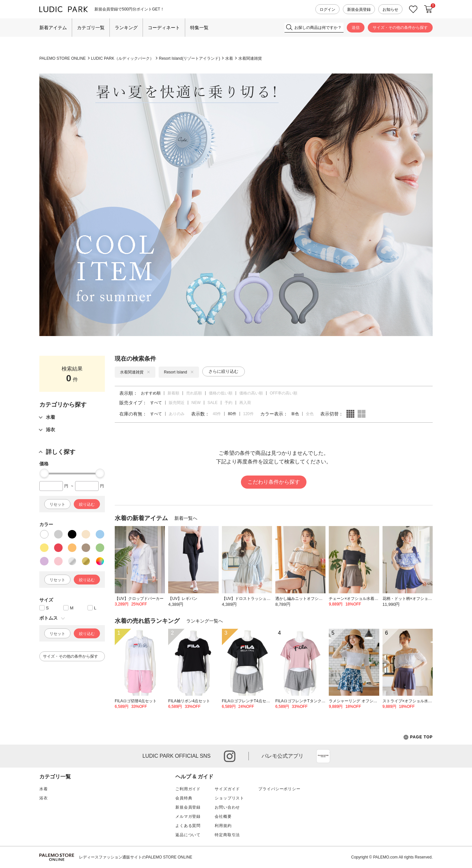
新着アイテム (53, 28)
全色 (310, 414)
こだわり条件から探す (274, 482)
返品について (188, 835)
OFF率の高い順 (284, 393)
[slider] (44, 473)
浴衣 (44, 798)
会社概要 (223, 816)
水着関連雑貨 (250, 58)
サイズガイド (227, 789)
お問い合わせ (227, 807)
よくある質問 (188, 826)
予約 (228, 403)
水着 (229, 58)
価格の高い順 (251, 393)
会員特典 (184, 798)
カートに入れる (428, 9)
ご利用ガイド (188, 789)
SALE (213, 403)
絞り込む (87, 504)
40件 (217, 414)
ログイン (327, 10)
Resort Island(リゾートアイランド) (190, 58)
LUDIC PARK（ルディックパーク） (122, 58)
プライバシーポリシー (279, 789)
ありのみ (177, 414)
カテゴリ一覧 (91, 28)
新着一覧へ (186, 518)
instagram (230, 756)
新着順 (173, 393)
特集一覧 (199, 28)
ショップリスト (229, 798)
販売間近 (177, 403)
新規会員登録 (359, 10)
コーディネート (164, 28)
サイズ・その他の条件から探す (400, 28)
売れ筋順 (194, 393)
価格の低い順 (221, 393)
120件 (248, 414)
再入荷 (245, 403)
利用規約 (223, 826)
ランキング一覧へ (205, 621)
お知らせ (390, 10)
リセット (57, 504)
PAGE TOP (418, 737)
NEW (196, 403)
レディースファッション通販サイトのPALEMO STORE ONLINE (136, 857)
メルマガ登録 (188, 816)
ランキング (126, 28)
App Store (323, 756)
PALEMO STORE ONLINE (63, 58)
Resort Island (179, 372)
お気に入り (413, 9)
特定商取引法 (227, 835)
